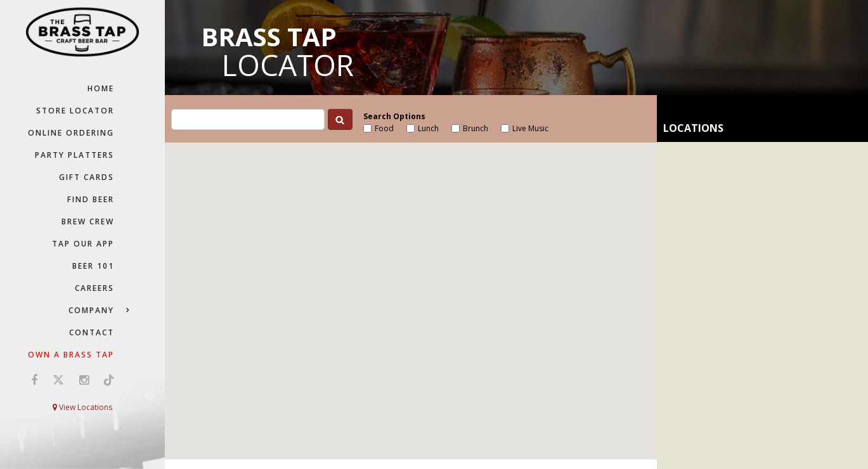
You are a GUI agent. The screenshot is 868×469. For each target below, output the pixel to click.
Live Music (530, 128)
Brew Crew (88, 222)
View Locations (82, 407)
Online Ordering (71, 133)
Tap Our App (83, 244)
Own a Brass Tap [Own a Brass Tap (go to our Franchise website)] (71, 355)
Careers (94, 288)
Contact (92, 332)
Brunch (476, 128)
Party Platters (74, 155)
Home (101, 88)
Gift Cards (87, 177)
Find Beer (91, 199)
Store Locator (75, 111)
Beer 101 (93, 266)
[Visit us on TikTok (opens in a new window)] (106, 380)
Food (384, 128)
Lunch (428, 128)
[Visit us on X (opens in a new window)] (58, 380)
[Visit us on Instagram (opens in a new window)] (84, 380)
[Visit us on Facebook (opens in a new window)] (34, 380)
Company (91, 310)
